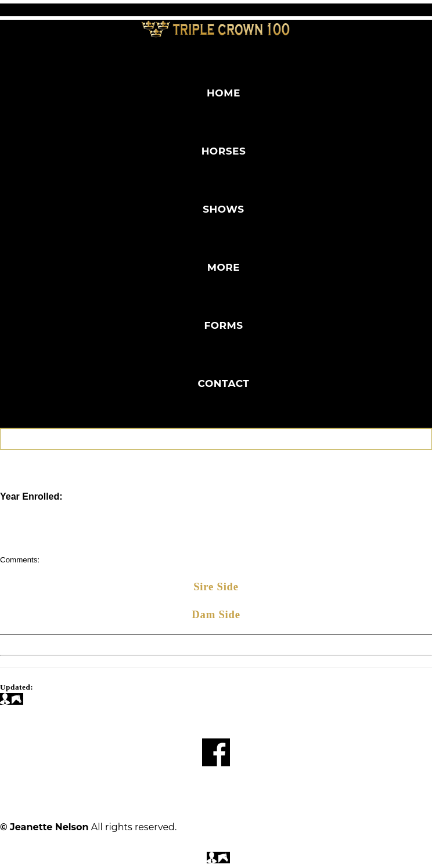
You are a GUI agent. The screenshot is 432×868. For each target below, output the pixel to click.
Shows (223, 209)
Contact (224, 383)
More (224, 267)
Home (224, 93)
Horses (224, 151)
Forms (223, 325)
